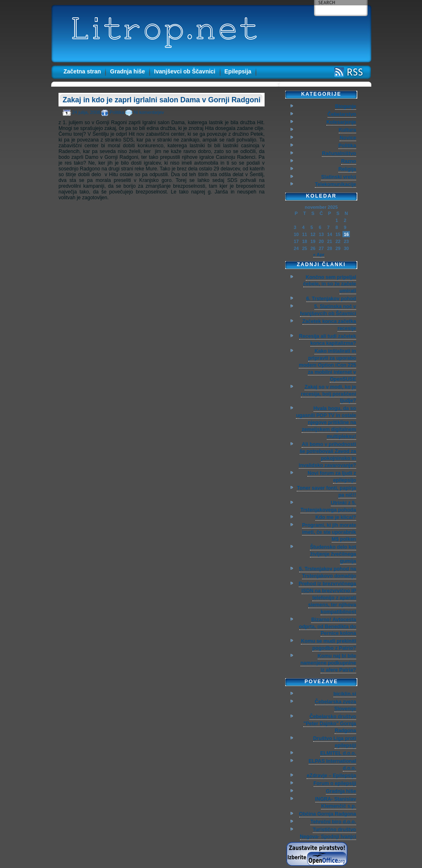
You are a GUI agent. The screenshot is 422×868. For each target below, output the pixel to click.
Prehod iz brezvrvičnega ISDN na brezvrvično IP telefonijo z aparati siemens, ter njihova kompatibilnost (327, 598)
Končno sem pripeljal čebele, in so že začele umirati (330, 284)
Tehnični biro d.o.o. (333, 822)
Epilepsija (238, 71)
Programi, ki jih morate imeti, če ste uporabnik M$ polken (329, 532)
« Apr (319, 255)
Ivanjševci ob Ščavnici (185, 71)
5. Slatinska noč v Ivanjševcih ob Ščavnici (328, 310)
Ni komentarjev (149, 112)
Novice (348, 138)
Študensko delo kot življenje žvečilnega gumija (333, 554)
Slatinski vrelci (339, 177)
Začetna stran (82, 71)
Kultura (347, 130)
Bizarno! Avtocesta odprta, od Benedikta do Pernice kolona (328, 627)
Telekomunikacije (335, 184)
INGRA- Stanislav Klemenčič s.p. (336, 803)
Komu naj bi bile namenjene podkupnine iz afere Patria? (328, 663)
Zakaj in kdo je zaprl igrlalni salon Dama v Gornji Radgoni (162, 100)
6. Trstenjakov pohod (331, 299)
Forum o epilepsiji (335, 783)
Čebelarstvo (342, 114)
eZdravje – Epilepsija (331, 776)
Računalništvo (339, 153)
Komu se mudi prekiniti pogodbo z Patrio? (328, 645)
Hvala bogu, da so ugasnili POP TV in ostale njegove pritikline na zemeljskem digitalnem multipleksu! (326, 422)
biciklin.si (345, 694)
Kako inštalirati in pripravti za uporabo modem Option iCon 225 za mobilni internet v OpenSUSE (327, 365)
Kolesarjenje (341, 122)
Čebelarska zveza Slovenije (335, 705)
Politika (117, 112)
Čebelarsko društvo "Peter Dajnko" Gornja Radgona (330, 724)
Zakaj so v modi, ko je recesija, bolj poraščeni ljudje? (328, 394)
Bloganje (346, 106)
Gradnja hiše (128, 71)
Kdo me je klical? (336, 517)
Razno (349, 161)
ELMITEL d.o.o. (338, 753)
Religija (347, 169)
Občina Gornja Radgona (328, 814)
